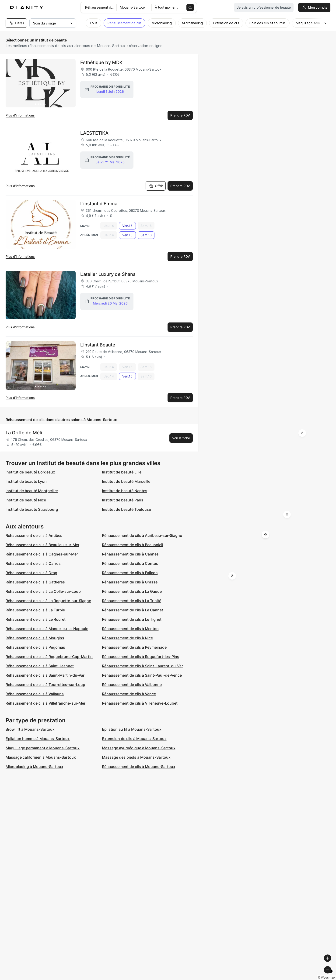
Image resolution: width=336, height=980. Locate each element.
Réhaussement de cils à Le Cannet (133, 610)
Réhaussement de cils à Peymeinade (134, 647)
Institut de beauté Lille (122, 472)
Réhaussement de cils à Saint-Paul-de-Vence (142, 675)
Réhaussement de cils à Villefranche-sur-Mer (45, 703)
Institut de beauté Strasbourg (32, 509)
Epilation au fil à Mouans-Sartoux (132, 729)
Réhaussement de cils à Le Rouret (36, 619)
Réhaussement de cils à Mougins (35, 638)
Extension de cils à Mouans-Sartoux (134, 739)
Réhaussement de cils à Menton (130, 629)
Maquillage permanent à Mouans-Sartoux (43, 748)
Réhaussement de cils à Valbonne (132, 685)
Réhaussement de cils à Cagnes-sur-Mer (42, 554)
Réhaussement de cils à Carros (33, 563)
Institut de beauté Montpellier (32, 491)
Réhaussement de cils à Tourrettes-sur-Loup (45, 685)
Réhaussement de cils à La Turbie (35, 610)
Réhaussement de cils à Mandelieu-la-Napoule (47, 629)
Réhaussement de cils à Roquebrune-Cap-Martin (49, 657)
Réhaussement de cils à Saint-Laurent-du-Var (142, 666)
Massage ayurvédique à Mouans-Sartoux (139, 748)
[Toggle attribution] (331, 976)
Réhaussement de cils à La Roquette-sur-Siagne (48, 601)
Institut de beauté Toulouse (126, 509)
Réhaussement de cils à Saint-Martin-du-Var (45, 675)
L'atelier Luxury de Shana (108, 274)
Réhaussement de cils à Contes (130, 563)
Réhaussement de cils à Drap (31, 573)
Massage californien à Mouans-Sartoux (41, 757)
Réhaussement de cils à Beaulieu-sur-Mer (42, 545)
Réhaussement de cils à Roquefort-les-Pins (141, 657)
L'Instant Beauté (98, 345)
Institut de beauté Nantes (125, 491)
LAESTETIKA (94, 133)
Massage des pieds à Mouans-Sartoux (136, 757)
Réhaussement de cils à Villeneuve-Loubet (140, 703)
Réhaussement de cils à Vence (129, 694)
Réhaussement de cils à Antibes (34, 535)
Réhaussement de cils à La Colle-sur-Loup (43, 591)
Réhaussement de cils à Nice (127, 638)
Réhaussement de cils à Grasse (130, 582)
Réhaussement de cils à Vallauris (35, 694)
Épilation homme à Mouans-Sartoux (38, 739)
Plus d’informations (20, 115)
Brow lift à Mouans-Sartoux (30, 729)
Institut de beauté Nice (26, 500)
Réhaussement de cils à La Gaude (132, 591)
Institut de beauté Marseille (126, 481)
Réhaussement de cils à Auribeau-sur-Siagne (142, 535)
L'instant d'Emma (99, 204)
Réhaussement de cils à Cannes (130, 554)
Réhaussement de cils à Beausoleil (133, 545)
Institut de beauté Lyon (26, 481)
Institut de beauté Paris (123, 500)
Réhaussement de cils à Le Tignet (132, 619)
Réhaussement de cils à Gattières (35, 582)
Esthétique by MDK (101, 62)
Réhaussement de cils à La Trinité (132, 601)
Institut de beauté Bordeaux (30, 472)
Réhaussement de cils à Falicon (130, 573)
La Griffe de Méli (24, 433)
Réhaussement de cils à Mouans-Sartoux (139, 767)
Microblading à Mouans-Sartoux (34, 767)
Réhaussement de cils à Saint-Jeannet (40, 666)
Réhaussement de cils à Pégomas (35, 647)
